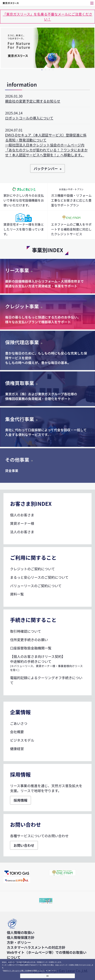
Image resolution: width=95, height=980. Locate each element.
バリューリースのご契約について (36, 586)
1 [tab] (42, 70)
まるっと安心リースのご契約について (39, 577)
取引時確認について (25, 631)
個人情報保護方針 (21, 937)
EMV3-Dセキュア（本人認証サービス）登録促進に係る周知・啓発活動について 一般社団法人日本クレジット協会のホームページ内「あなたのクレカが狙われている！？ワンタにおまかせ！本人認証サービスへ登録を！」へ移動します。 (46, 145)
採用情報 (21, 800)
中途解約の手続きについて (47, 665)
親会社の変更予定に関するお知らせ (33, 101)
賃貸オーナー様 (22, 523)
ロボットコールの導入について (29, 118)
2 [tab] (46, 70)
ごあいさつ (19, 723)
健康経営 (17, 749)
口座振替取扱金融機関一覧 (31, 648)
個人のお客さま (22, 515)
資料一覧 (17, 594)
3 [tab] (49, 70)
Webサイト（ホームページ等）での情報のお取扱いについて (24, 970)
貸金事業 (12, 471)
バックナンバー (47, 169)
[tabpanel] (47, 48)
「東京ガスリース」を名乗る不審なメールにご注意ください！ (47, 17)
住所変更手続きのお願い (29, 640)
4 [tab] (53, 70)
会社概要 (17, 732)
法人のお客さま (22, 532)
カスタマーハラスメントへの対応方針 (36, 947)
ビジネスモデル (22, 740)
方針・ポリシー (19, 942)
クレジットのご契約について (32, 569)
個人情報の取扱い (21, 932)
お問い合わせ (24, 845)
